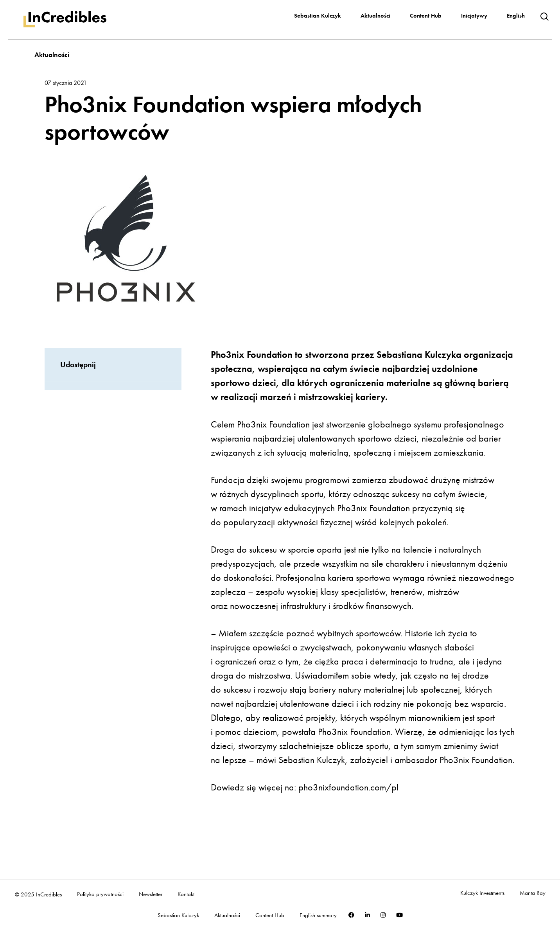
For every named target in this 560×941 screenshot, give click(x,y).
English (516, 16)
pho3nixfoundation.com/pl (348, 787)
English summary (318, 915)
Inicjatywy (474, 16)
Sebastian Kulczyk (318, 16)
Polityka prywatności (100, 894)
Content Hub (426, 16)
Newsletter (151, 894)
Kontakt (186, 894)
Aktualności (375, 16)
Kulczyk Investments (482, 893)
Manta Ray (533, 893)
